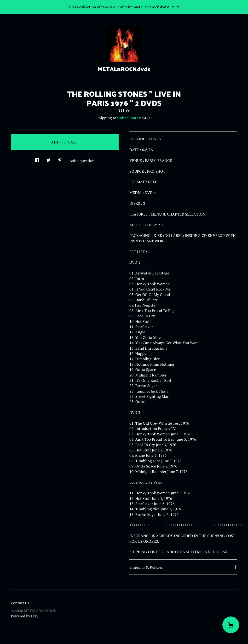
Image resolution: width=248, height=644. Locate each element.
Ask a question (82, 161)
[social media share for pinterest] (60, 159)
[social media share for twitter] (49, 159)
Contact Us (20, 603)
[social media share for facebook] (37, 159)
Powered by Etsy (25, 616)
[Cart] (231, 625)
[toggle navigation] (234, 45)
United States (129, 118)
